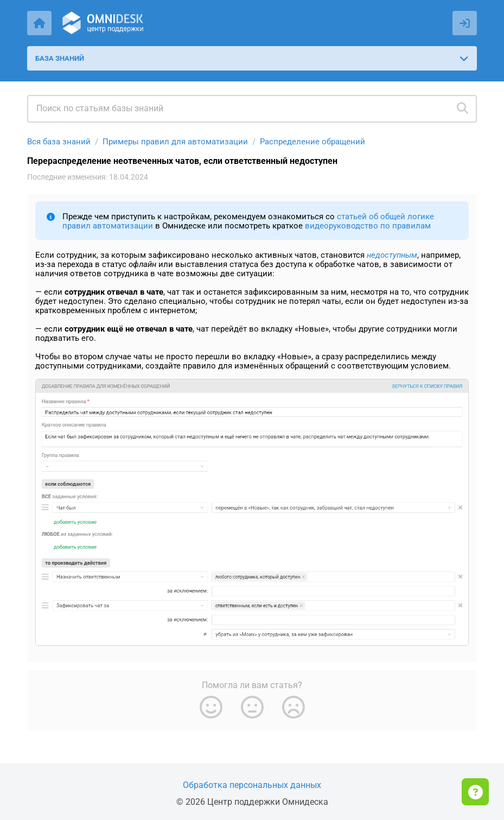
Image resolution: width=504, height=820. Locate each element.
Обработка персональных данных (252, 785)
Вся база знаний (59, 142)
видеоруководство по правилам (368, 226)
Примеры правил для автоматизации (175, 142)
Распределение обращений (312, 142)
